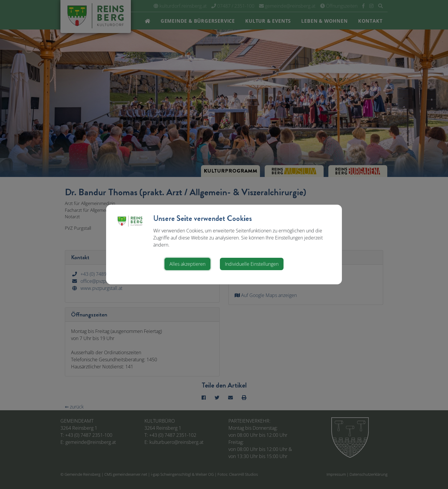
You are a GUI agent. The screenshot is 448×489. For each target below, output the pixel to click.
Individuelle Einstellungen (252, 264)
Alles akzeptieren (187, 264)
